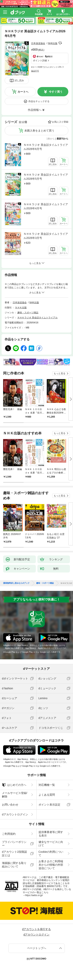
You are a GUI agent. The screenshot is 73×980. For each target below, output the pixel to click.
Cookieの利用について (51, 854)
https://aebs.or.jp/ (34, 895)
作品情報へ (35, 110)
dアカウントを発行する (37, 929)
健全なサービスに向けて (51, 844)
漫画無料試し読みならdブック (16, 583)
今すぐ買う (56, 92)
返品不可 (35, 71)
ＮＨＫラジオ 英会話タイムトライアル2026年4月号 (46, 206)
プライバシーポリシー (14, 844)
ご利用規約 (9, 834)
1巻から (51, 139)
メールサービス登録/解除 (15, 795)
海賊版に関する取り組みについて (14, 865)
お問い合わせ (10, 805)
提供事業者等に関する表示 (51, 834)
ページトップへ (37, 948)
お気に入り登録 (60, 122)
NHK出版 (53, 43)
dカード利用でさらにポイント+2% (46, 67)
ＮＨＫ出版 (21, 308)
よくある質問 (47, 795)
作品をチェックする (39, 101)
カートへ (23, 92)
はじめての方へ (14, 785)
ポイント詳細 (40, 61)
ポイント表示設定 (49, 805)
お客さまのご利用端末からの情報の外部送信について (51, 865)
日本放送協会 (38, 43)
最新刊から (62, 139)
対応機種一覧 (47, 785)
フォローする (60, 43)
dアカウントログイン (15, 814)
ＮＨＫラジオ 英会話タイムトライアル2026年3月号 (46, 236)
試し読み (19, 80)
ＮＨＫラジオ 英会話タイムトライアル (37, 318)
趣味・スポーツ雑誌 (28, 313)
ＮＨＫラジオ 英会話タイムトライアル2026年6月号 (46, 147)
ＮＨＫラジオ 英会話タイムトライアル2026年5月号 (46, 177)
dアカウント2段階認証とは (14, 854)
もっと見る (60, 373)
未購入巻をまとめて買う (39, 131)
